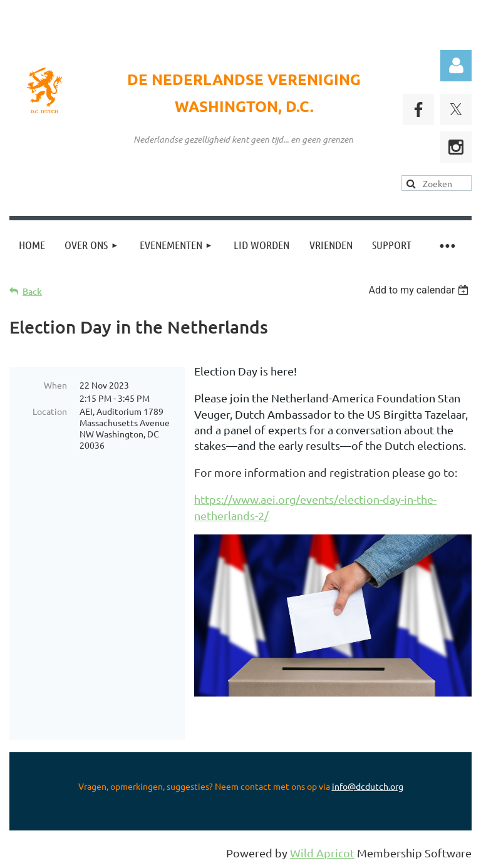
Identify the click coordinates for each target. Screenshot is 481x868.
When (55, 385)
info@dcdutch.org (368, 786)
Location (50, 411)
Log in (456, 66)
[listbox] (420, 290)
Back (32, 291)
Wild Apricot (322, 853)
